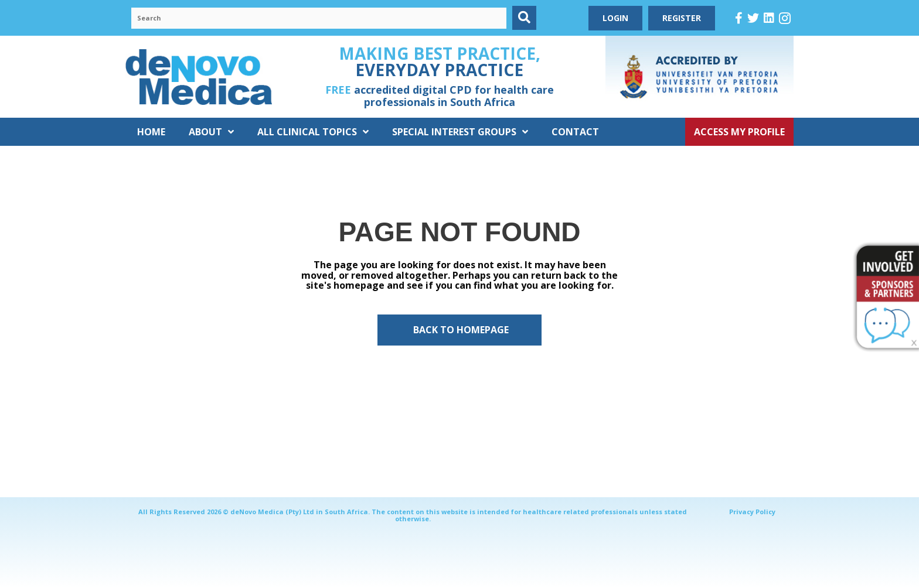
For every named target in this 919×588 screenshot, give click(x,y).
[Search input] (319, 18)
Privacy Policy (752, 512)
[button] (524, 18)
